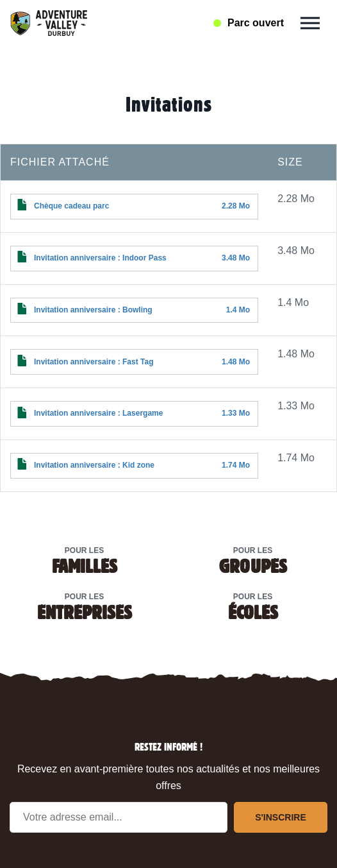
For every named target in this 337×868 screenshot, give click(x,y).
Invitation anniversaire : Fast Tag (94, 362)
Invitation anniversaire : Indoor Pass (100, 258)
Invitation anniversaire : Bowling (93, 310)
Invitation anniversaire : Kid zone (94, 465)
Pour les (84, 560)
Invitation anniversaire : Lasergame (98, 413)
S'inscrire (281, 817)
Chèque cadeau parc (71, 206)
